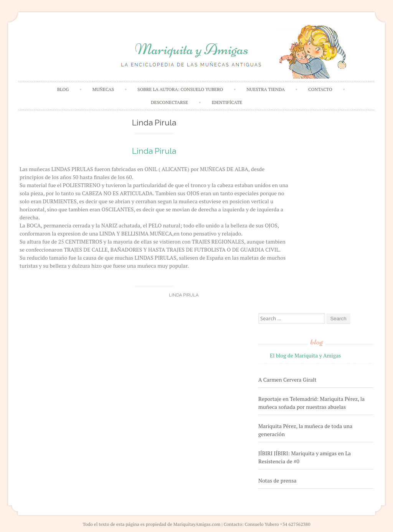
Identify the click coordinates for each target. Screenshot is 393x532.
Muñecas (103, 89)
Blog (63, 89)
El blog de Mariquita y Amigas (305, 355)
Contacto (320, 89)
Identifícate (227, 102)
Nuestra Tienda (266, 89)
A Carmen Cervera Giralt (287, 380)
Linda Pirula (154, 151)
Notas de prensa (277, 480)
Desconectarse (169, 102)
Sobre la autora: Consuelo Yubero (180, 89)
